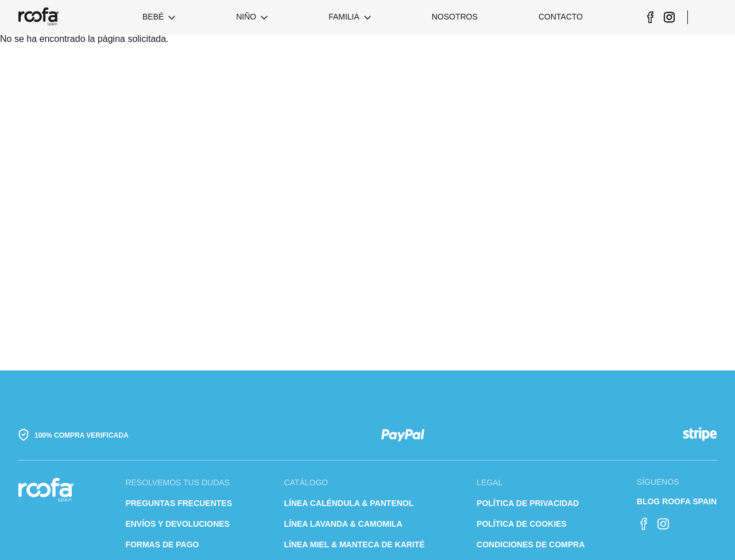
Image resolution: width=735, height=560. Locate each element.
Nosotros (455, 17)
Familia (344, 17)
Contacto (561, 17)
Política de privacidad (528, 503)
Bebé (153, 17)
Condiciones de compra (531, 544)
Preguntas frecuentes (179, 503)
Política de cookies (522, 524)
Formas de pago (162, 544)
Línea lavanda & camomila (343, 524)
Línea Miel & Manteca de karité (354, 544)
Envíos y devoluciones (177, 524)
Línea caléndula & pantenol (349, 503)
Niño (246, 17)
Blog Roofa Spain (677, 501)
